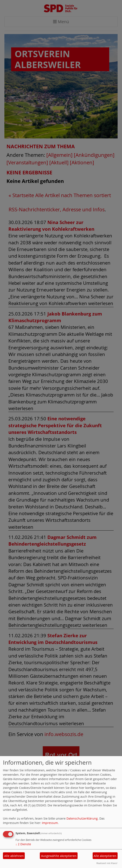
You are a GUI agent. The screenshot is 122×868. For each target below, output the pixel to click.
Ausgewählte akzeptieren (59, 856)
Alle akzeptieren (105, 856)
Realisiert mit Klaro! (107, 863)
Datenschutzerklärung (82, 818)
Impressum (50, 823)
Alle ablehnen (14, 856)
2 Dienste (23, 844)
